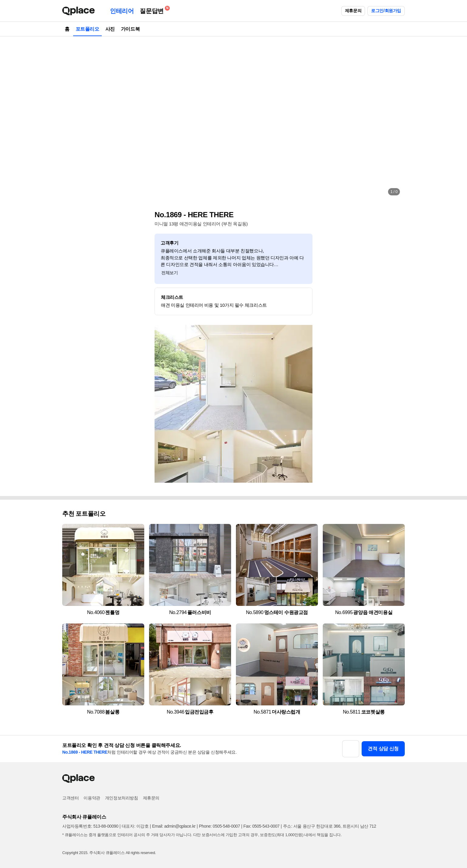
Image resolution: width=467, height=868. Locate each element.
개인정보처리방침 (122, 798)
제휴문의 (353, 11)
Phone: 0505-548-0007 (219, 826)
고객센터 (70, 798)
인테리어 (122, 11)
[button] (73, 118)
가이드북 (130, 29)
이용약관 (92, 798)
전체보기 (169, 273)
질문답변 (153, 10)
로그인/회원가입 (386, 11)
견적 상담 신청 (383, 749)
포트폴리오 (87, 29)
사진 (110, 29)
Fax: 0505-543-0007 (262, 826)
